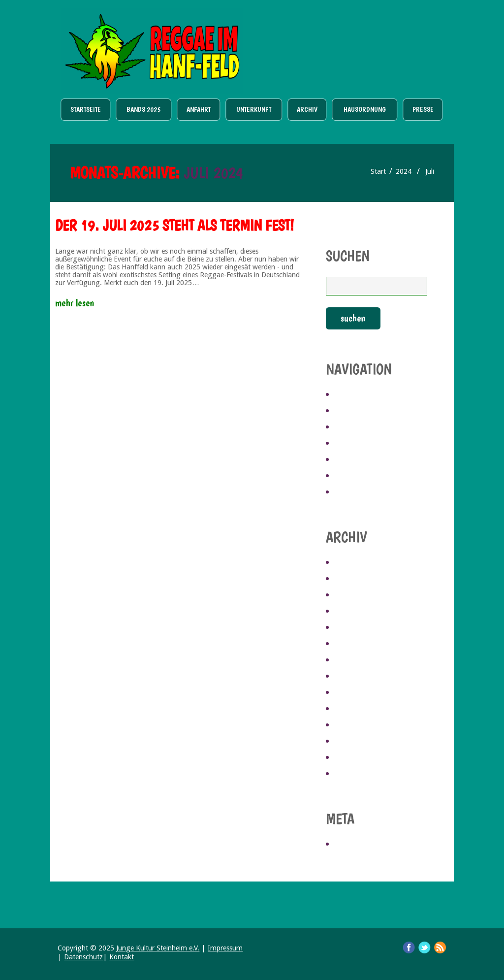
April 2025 (354, 579)
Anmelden (354, 845)
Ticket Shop (361, 45)
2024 (404, 171)
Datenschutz (83, 957)
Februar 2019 (359, 742)
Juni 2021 (351, 677)
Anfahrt (199, 109)
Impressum (225, 948)
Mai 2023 (350, 628)
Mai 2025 (350, 563)
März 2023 (354, 660)
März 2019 (354, 725)
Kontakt (122, 957)
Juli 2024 (350, 612)
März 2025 (354, 595)
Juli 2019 (350, 693)
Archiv (307, 109)
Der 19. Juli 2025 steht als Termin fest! (174, 225)
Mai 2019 (350, 709)
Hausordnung (365, 109)
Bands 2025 (143, 109)
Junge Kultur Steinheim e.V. (158, 948)
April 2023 (354, 644)
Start (378, 171)
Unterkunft (254, 109)
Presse (423, 109)
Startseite (86, 109)
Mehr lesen (75, 303)
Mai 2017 (350, 774)
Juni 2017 (351, 758)
